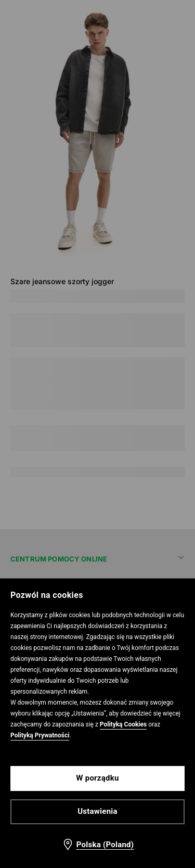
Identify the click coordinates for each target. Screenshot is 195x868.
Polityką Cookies (123, 724)
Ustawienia (97, 811)
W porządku (97, 778)
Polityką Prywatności (40, 735)
